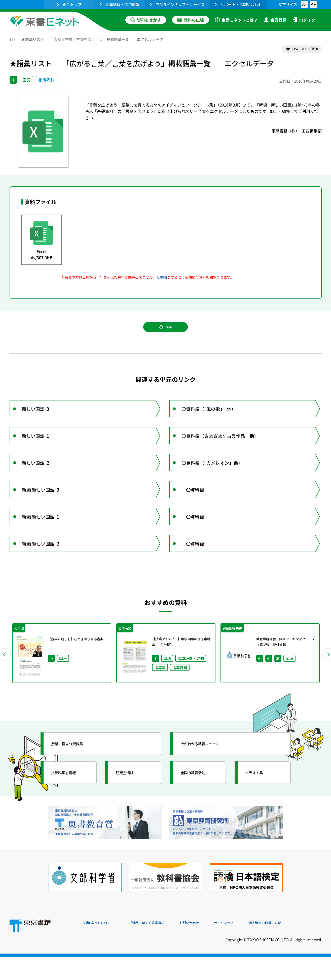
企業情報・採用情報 (120, 4)
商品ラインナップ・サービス (177, 4)
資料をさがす (146, 20)
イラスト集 (259, 806)
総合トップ (69, 4)
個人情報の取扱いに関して (298, 946)
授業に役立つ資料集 (74, 777)
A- (304, 4)
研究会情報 (130, 806)
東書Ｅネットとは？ (236, 20)
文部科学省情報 (69, 806)
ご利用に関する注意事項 (158, 946)
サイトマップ (246, 946)
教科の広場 (191, 20)
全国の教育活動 (199, 806)
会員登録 (275, 20)
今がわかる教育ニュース (208, 777)
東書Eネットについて (102, 946)
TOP (13, 39)
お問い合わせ (207, 946)
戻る (166, 333)
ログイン (304, 20)
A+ (313, 4)
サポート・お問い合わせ (238, 4)
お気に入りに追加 (300, 50)
